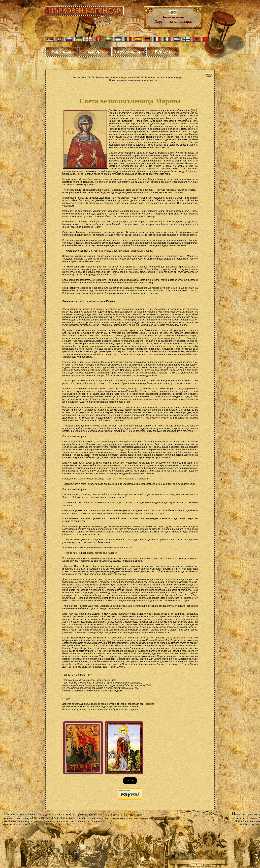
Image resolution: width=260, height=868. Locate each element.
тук (155, 80)
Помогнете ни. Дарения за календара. (173, 18)
